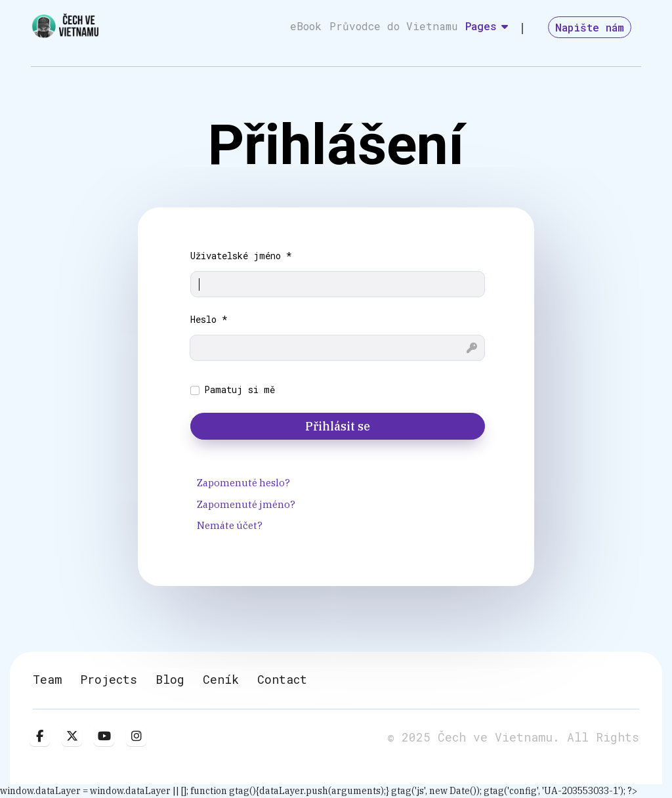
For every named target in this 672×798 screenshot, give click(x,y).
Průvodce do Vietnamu (393, 26)
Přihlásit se (338, 426)
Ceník (221, 679)
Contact (282, 679)
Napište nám (590, 27)
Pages (481, 26)
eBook (306, 26)
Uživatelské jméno (241, 256)
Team (47, 679)
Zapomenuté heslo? (243, 483)
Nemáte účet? (230, 525)
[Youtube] (104, 736)
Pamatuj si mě (240, 389)
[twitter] (72, 736)
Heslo (209, 319)
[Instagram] (136, 736)
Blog (170, 679)
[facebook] (40, 736)
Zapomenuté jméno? (246, 504)
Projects (109, 679)
